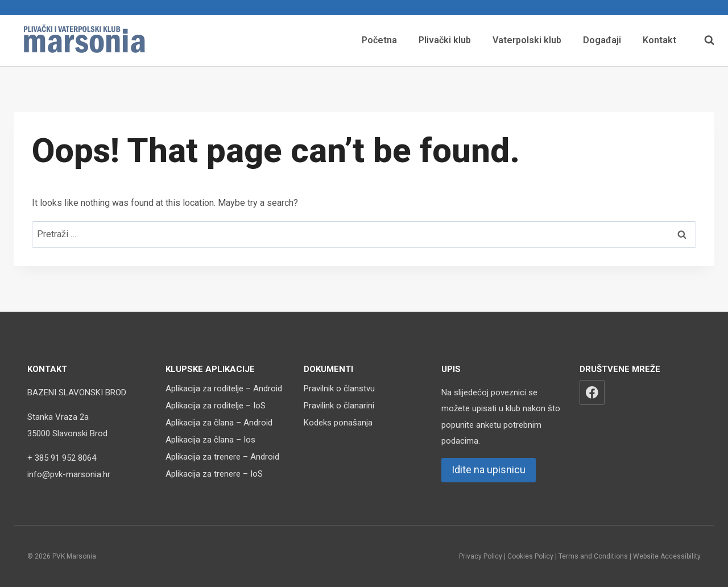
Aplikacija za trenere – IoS (214, 474)
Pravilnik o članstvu (339, 388)
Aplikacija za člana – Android (219, 423)
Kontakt (659, 40)
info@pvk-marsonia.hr (69, 474)
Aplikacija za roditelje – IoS (216, 406)
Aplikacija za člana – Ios (210, 440)
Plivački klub (445, 40)
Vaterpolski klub (527, 40)
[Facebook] (592, 392)
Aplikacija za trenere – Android (222, 457)
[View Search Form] (704, 40)
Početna (379, 40)
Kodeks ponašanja (338, 423)
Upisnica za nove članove (364, 7)
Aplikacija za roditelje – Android (224, 388)
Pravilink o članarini (339, 406)
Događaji (602, 40)
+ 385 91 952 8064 (62, 458)
